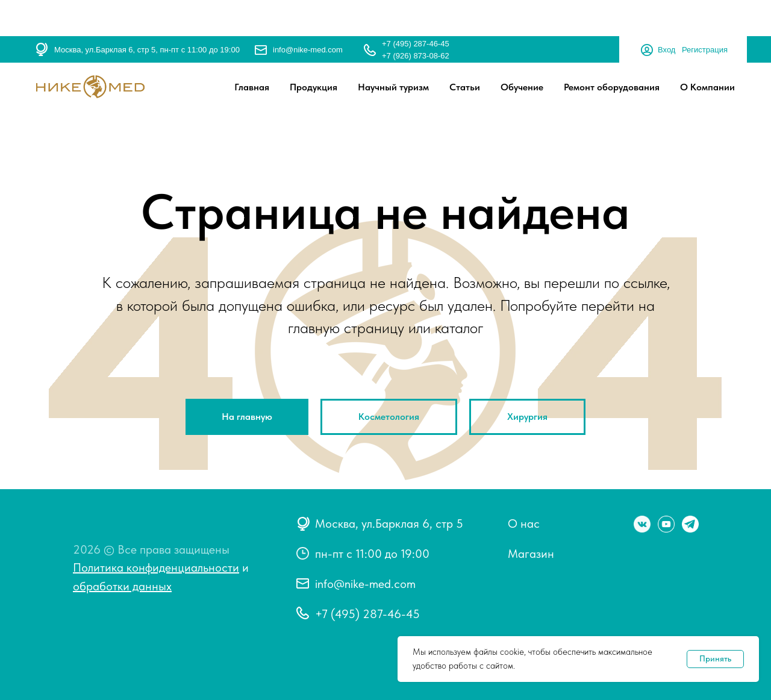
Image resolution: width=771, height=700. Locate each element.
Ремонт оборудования (612, 87)
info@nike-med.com (308, 50)
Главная (252, 87)
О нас (524, 523)
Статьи (465, 87)
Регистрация (705, 50)
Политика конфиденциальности (156, 567)
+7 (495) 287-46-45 (416, 44)
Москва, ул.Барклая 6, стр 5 (389, 523)
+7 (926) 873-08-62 (416, 56)
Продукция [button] (314, 87)
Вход (666, 50)
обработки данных (122, 586)
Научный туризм (393, 87)
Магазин (531, 554)
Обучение (522, 87)
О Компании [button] (707, 87)
